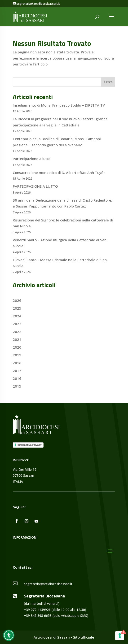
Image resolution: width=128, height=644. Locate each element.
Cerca (108, 82)
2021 (17, 339)
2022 (17, 332)
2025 (17, 308)
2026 (17, 300)
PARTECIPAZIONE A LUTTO (35, 186)
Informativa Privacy (30, 445)
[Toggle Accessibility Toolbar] (9, 635)
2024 (17, 316)
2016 (17, 378)
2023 (17, 324)
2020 (17, 347)
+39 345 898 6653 (38, 616)
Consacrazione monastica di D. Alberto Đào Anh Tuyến (59, 173)
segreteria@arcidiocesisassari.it (48, 584)
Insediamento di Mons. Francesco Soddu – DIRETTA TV (59, 105)
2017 (17, 371)
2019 (17, 355)
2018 (17, 363)
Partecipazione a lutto (32, 159)
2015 (17, 386)
